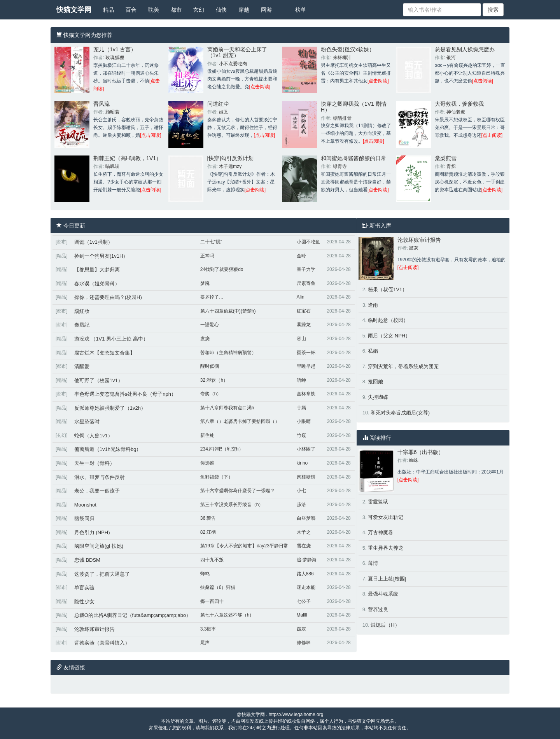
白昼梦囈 (306, 518)
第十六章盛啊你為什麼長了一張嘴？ (238, 491)
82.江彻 (208, 532)
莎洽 (301, 505)
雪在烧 (304, 546)
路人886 (305, 574)
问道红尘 (218, 104)
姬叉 (224, 112)
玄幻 (199, 10)
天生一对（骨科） (94, 463)
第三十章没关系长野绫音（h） (232, 505)
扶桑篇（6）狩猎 (218, 587)
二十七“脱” (211, 242)
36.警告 (208, 518)
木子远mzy (230, 166)
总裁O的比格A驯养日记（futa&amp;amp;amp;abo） (133, 615)
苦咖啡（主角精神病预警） (228, 353)
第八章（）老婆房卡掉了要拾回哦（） (240, 421)
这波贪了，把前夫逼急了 (102, 574)
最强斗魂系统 (383, 594)
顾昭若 (112, 112)
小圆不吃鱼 (308, 242)
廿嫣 (301, 408)
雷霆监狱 (378, 502)
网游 (266, 10)
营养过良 (378, 609)
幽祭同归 (84, 518)
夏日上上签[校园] (387, 579)
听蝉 (301, 380)
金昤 (301, 256)
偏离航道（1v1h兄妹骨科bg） (108, 449)
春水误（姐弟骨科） (97, 284)
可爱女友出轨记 (386, 517)
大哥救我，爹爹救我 (459, 104)
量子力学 (306, 269)
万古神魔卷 (381, 532)
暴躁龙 (304, 325)
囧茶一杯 (306, 353)
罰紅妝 (82, 311)
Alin (301, 297)
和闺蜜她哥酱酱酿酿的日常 (353, 158)
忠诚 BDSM (87, 560)
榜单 (301, 10)
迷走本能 (306, 587)
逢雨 (373, 305)
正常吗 (207, 256)
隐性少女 (84, 602)
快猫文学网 (74, 10)
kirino (302, 463)
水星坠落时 (87, 422)
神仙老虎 (456, 112)
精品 (108, 10)
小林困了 (306, 449)
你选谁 (207, 463)
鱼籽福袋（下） (217, 477)
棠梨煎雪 (446, 158)
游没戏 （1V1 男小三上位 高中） (111, 339)
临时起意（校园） (388, 320)
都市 (176, 10)
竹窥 (301, 435)
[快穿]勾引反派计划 (231, 158)
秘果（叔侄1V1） (388, 289)
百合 (131, 10)
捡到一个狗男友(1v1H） (101, 256)
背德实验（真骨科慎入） (102, 643)
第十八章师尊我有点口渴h (227, 408)
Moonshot (85, 505)
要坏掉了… (212, 297)
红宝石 (304, 311)
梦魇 (205, 283)
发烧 (205, 339)
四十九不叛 (212, 560)
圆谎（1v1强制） (94, 242)
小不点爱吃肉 (233, 64)
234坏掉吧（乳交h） (222, 449)
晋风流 (101, 104)
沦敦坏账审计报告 (94, 629)
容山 (301, 339)
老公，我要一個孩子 (97, 491)
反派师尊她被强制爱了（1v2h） (110, 408)
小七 (301, 491)
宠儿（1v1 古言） (115, 49)
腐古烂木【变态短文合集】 (105, 353)
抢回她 (375, 382)
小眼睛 (304, 421)
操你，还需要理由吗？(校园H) (108, 297)
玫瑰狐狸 (115, 58)
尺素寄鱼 (306, 283)
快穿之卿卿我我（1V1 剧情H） (354, 107)
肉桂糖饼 (306, 477)
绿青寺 (340, 166)
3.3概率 (208, 629)
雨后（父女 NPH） (389, 336)
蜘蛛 (414, 460)
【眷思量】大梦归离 (97, 270)
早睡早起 (306, 366)
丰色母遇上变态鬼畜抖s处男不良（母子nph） (125, 394)
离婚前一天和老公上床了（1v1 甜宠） (237, 52)
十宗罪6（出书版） (421, 452)
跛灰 (301, 629)
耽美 (154, 10)
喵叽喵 (112, 166)
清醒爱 (82, 366)
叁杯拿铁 (306, 394)
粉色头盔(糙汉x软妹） (348, 49)
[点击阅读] (260, 87)
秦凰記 (82, 325)
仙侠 (221, 10)
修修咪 (304, 643)
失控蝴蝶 (378, 397)
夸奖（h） (211, 394)
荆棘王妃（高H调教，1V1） (127, 158)
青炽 (451, 166)
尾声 (205, 643)
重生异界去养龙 (386, 548)
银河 (451, 58)
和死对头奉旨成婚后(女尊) (400, 413)
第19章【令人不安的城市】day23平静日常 (244, 546)
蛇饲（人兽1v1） (94, 436)
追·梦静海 (307, 560)
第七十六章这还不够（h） (227, 615)
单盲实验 (84, 588)
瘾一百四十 (212, 601)
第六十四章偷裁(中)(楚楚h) (228, 311)
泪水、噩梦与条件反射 (100, 477)
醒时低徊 (210, 366)
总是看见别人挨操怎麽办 (465, 49)
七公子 (304, 601)
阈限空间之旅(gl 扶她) (99, 546)
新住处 (207, 435)
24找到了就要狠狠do (222, 269)
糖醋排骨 (342, 118)
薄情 (373, 563)
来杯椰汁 (342, 58)
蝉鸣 (205, 574)
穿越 (244, 10)
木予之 (304, 532)
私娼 (373, 351)
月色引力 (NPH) (92, 532)
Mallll (302, 615)
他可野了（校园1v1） (99, 380)
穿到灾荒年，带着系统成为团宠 (403, 366)
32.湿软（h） (214, 380)
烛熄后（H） (385, 625)
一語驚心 (210, 325)
